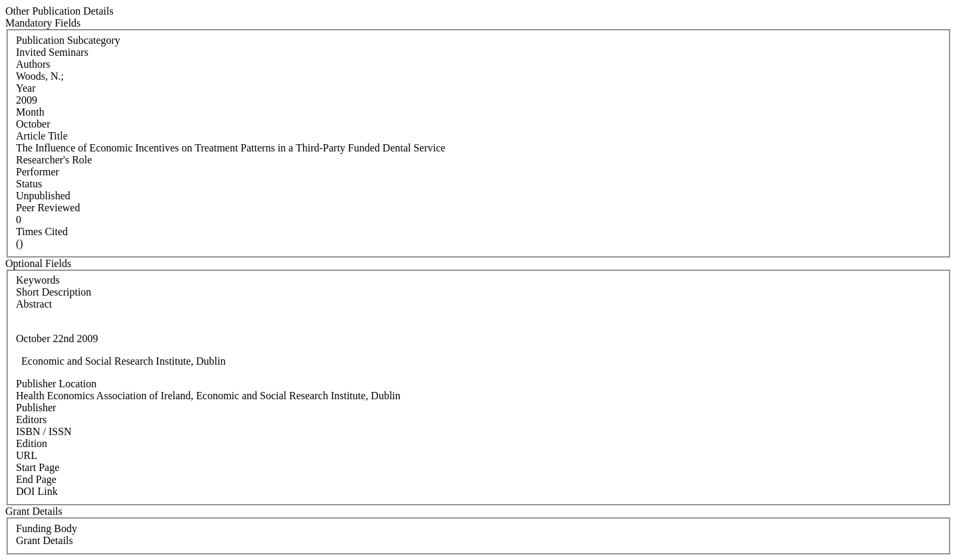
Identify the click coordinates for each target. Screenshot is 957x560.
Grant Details (45, 540)
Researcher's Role (54, 160)
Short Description (53, 292)
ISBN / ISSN (44, 431)
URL (27, 455)
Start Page (38, 467)
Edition (32, 443)
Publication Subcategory (68, 40)
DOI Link (37, 491)
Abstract (34, 304)
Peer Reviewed (48, 208)
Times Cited (42, 232)
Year (26, 88)
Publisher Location (56, 384)
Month (30, 112)
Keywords (38, 280)
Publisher (36, 408)
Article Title (42, 136)
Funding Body (47, 528)
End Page (36, 479)
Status (29, 184)
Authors (33, 64)
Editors (31, 420)
